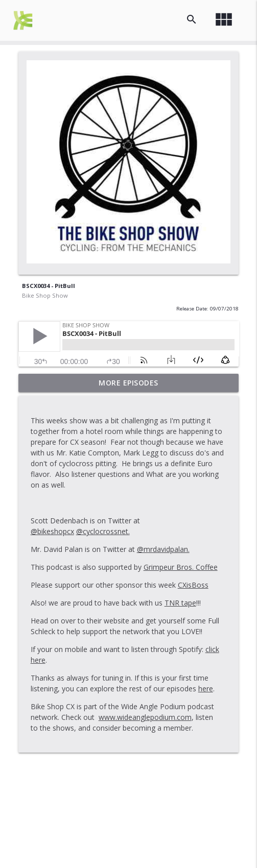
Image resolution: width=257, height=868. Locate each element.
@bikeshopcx (52, 531)
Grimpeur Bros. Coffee (181, 567)
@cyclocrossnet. (103, 531)
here (206, 689)
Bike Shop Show (45, 295)
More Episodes (128, 383)
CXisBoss (193, 585)
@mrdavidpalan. (163, 549)
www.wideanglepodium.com (145, 717)
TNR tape (180, 603)
